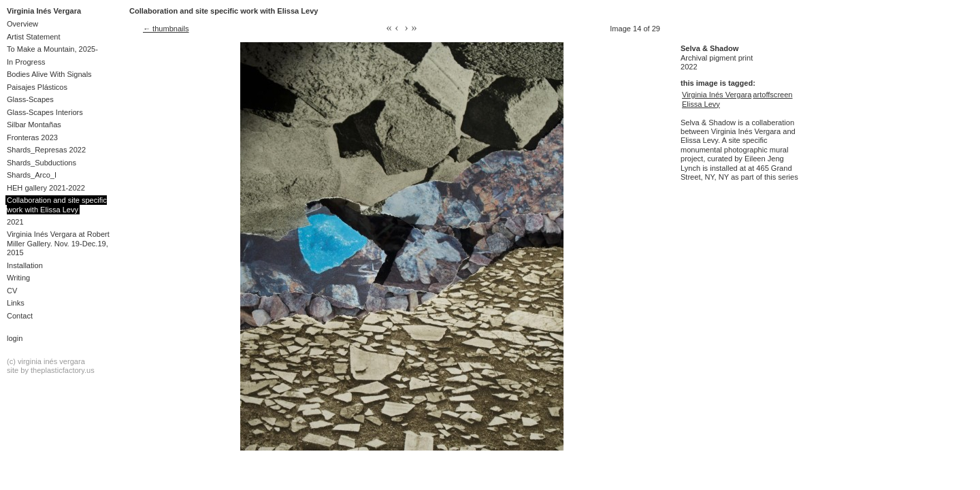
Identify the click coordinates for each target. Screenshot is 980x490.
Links (16, 303)
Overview (22, 24)
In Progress (26, 62)
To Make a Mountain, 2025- (52, 49)
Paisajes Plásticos (37, 87)
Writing (18, 278)
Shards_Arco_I (32, 175)
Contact (20, 316)
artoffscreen (772, 95)
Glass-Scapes (30, 99)
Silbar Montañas (34, 125)
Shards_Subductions (42, 163)
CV (12, 291)
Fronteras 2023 (32, 137)
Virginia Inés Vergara (44, 11)
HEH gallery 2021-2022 (46, 188)
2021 (15, 222)
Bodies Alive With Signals (49, 74)
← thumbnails (166, 29)
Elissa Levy (701, 104)
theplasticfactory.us (63, 370)
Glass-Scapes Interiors (45, 112)
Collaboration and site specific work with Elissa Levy (57, 205)
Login (15, 338)
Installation (25, 265)
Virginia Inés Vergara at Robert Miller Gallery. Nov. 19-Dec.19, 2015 (58, 243)
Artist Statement (34, 37)
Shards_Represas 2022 (46, 150)
